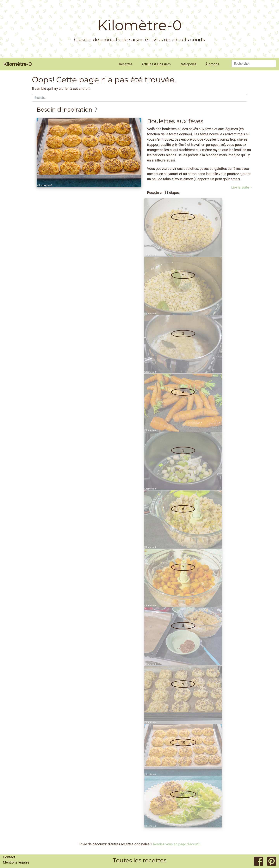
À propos (212, 64)
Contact (9, 857)
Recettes (126, 64)
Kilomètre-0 (139, 25)
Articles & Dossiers (156, 64)
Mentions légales (16, 862)
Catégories (188, 64)
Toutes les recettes (140, 860)
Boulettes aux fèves (175, 121)
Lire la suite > (241, 187)
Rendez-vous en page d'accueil (177, 844)
